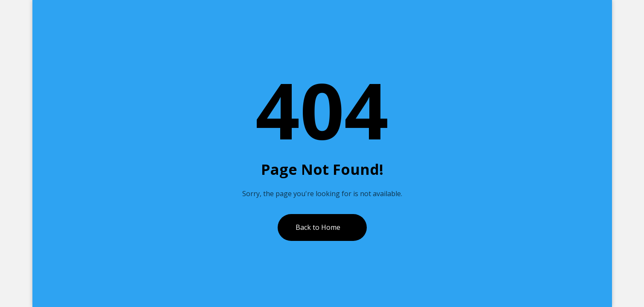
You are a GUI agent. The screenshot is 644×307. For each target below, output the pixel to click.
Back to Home (318, 227)
